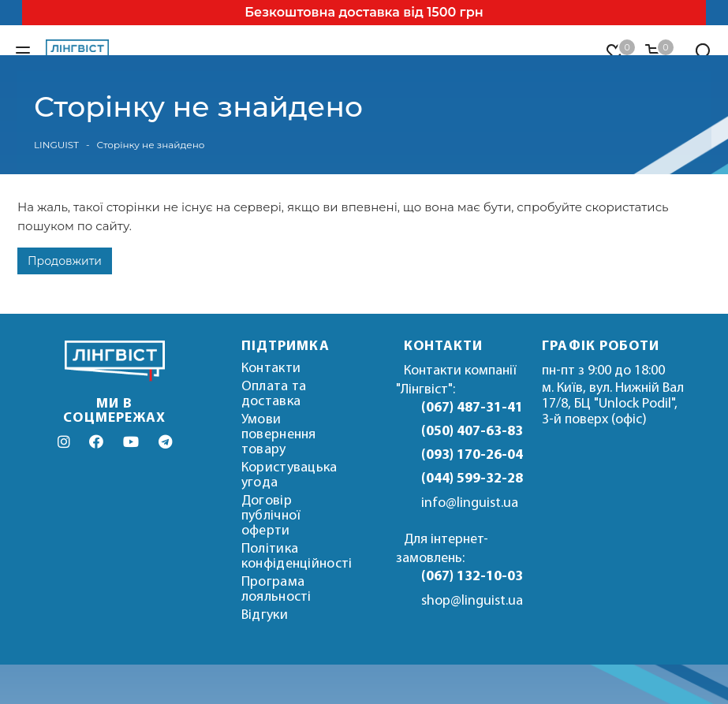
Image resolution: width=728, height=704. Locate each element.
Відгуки (265, 615)
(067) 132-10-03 (470, 577)
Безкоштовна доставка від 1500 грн (364, 12)
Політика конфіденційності (297, 557)
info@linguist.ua (470, 503)
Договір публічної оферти (271, 516)
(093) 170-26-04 (470, 455)
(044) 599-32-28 (470, 479)
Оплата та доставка (274, 394)
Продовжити (65, 261)
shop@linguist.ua (472, 601)
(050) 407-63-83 (470, 432)
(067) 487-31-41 (470, 408)
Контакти (271, 369)
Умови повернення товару (279, 435)
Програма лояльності (276, 590)
